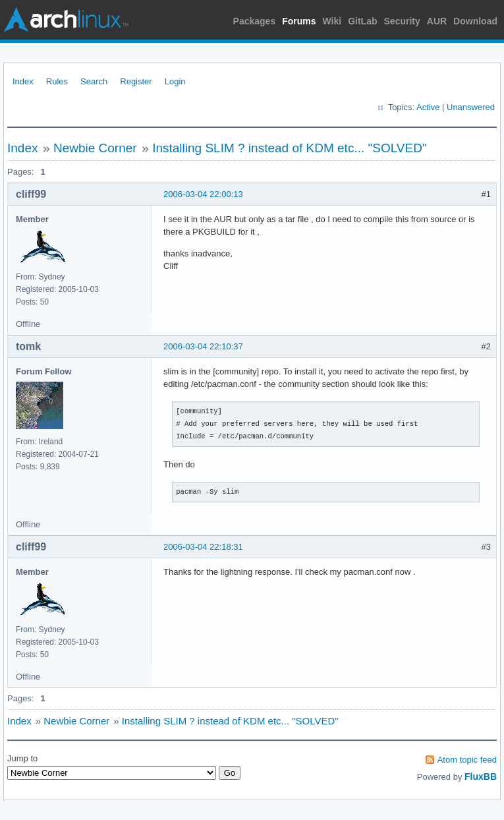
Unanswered (471, 107)
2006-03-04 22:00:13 (203, 194)
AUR (437, 21)
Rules (57, 81)
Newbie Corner (95, 148)
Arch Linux (66, 20)
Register (136, 81)
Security (402, 21)
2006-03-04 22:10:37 (203, 346)
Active (428, 107)
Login (175, 81)
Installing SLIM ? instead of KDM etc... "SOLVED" (290, 148)
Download (475, 21)
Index (23, 81)
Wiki (332, 21)
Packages (255, 21)
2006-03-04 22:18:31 (203, 547)
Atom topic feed (467, 760)
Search (94, 81)
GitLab (362, 21)
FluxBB (481, 776)
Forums (299, 21)
